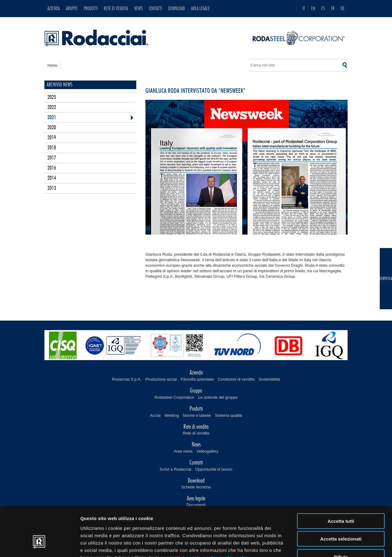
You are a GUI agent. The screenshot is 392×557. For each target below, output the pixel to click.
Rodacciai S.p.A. (127, 379)
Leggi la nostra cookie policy (216, 519)
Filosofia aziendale (197, 379)
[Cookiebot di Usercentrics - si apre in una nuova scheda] (40, 545)
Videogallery (207, 451)
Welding (172, 415)
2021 (52, 118)
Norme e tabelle (197, 415)
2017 (52, 158)
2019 (52, 138)
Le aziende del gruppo (218, 397)
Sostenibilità (269, 379)
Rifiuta (341, 518)
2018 (52, 148)
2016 (52, 168)
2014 (52, 178)
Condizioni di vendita (236, 379)
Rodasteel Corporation (174, 397)
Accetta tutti (341, 482)
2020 (52, 128)
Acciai (155, 415)
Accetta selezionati (341, 500)
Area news (183, 451)
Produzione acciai (161, 379)
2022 (52, 107)
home (52, 66)
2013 (52, 188)
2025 (52, 97)
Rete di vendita (196, 433)
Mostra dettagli (322, 545)
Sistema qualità (229, 415)
